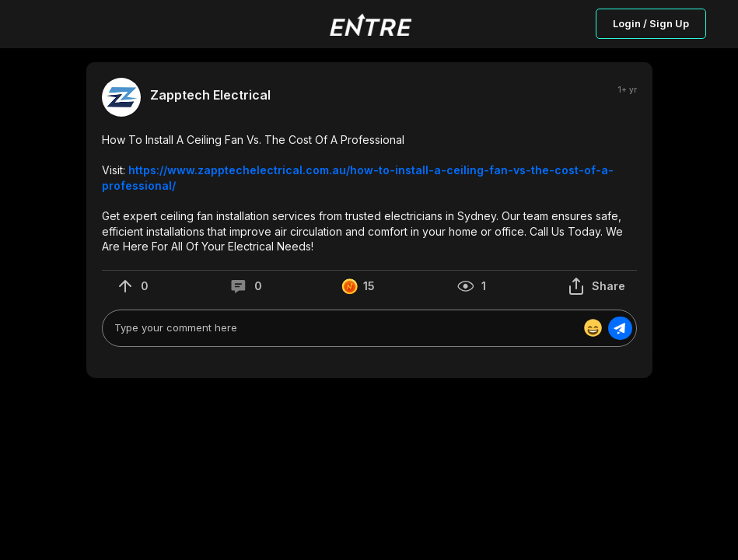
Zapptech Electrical (210, 95)
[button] (369, 193)
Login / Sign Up (651, 23)
